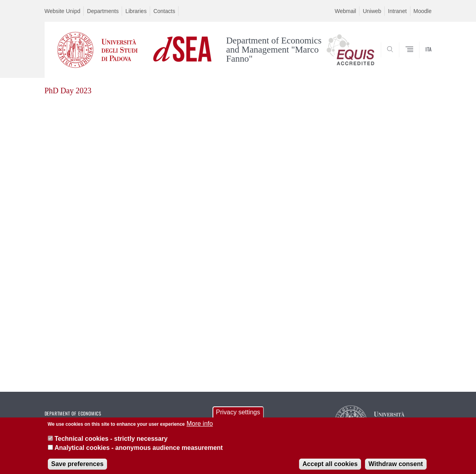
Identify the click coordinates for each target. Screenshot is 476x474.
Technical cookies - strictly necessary (111, 442)
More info (200, 427)
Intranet (397, 11)
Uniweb (372, 11)
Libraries (136, 11)
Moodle (423, 11)
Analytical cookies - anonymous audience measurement (139, 451)
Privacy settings (238, 416)
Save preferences (78, 467)
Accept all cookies (330, 467)
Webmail (345, 11)
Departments (103, 11)
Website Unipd (63, 11)
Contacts (164, 11)
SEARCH (418, 59)
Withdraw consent (396, 467)
